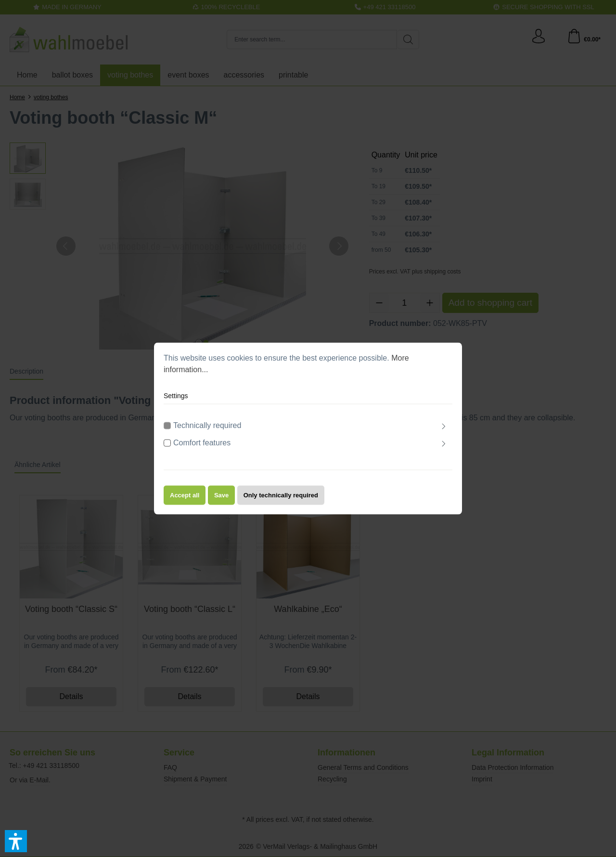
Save (221, 497)
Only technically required (281, 497)
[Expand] (444, 428)
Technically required (207, 427)
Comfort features (202, 444)
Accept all (185, 497)
